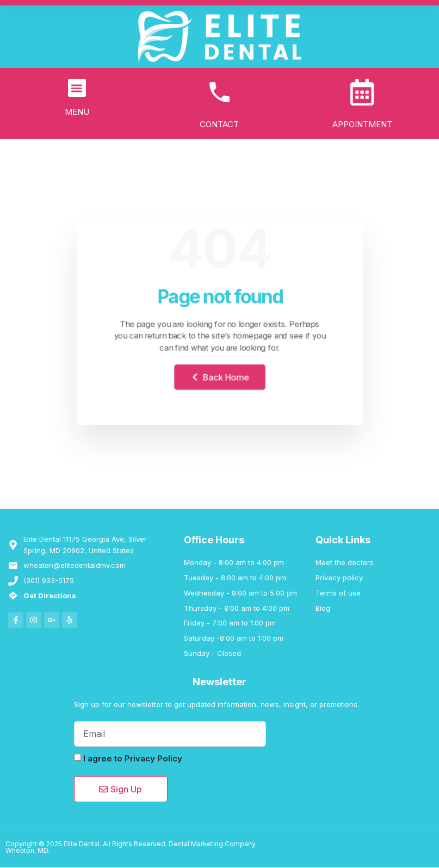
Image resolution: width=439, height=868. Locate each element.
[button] (77, 88)
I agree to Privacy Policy (133, 758)
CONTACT (219, 125)
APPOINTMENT (362, 125)
